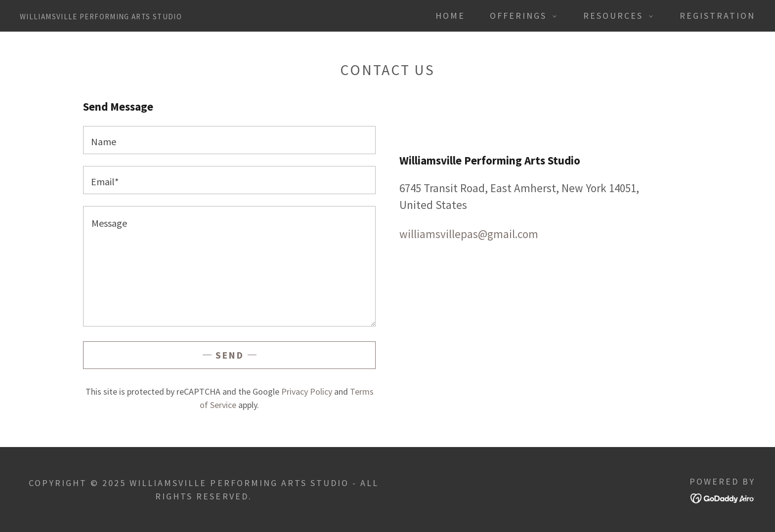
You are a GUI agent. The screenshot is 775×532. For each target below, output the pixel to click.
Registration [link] (717, 16)
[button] (520, 16)
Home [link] (450, 16)
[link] (101, 15)
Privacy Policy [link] (307, 391)
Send (230, 355)
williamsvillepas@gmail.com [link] (469, 234)
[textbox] (229, 140)
